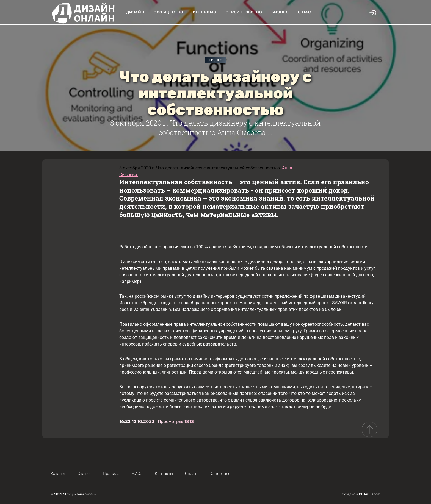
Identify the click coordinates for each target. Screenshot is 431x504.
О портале (221, 474)
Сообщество (168, 12)
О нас (304, 12)
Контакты (164, 474)
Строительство (244, 12)
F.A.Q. (137, 474)
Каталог (58, 474)
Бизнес (280, 12)
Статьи (84, 474)
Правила (111, 474)
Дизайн (135, 12)
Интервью (205, 12)
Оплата (192, 474)
